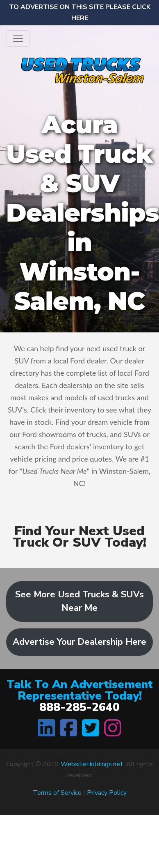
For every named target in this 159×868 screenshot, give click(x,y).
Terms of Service (57, 793)
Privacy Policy (107, 793)
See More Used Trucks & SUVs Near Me (79, 601)
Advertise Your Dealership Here (79, 642)
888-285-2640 (79, 707)
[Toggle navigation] (18, 38)
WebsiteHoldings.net (92, 764)
